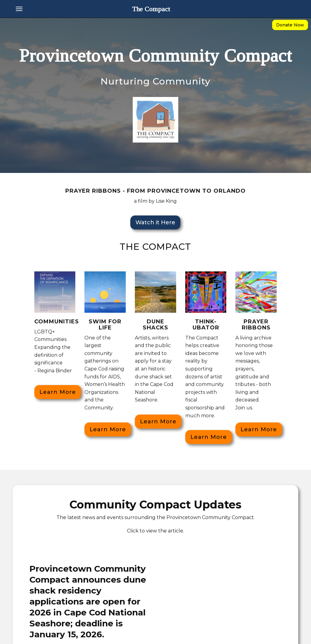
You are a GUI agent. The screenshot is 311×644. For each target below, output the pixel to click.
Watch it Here (155, 222)
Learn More (58, 392)
